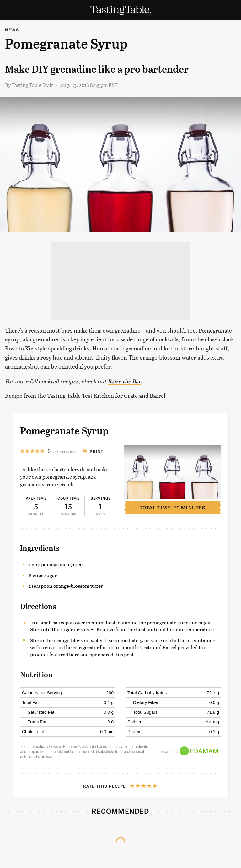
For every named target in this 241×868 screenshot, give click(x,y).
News (12, 30)
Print (93, 451)
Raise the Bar (124, 381)
